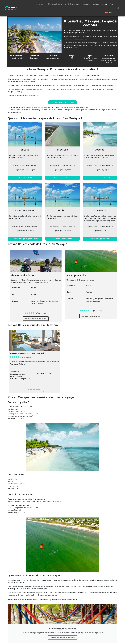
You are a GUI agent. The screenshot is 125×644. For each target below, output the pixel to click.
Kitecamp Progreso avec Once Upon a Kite (28, 353)
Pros (111, 4)
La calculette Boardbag (73, 4)
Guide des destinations (54, 4)
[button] (118, 8)
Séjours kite (39, 4)
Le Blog (104, 4)
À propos (96, 4)
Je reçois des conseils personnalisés (63, 638)
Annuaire (87, 4)
